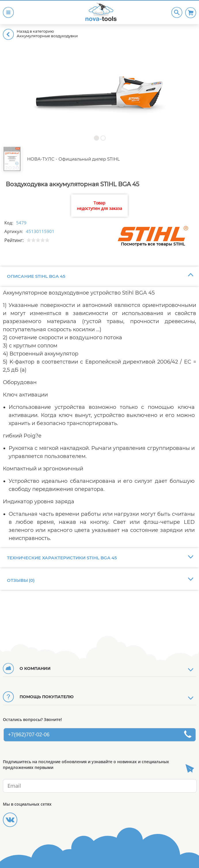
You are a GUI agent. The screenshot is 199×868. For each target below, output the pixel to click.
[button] (96, 138)
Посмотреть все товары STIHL (153, 244)
